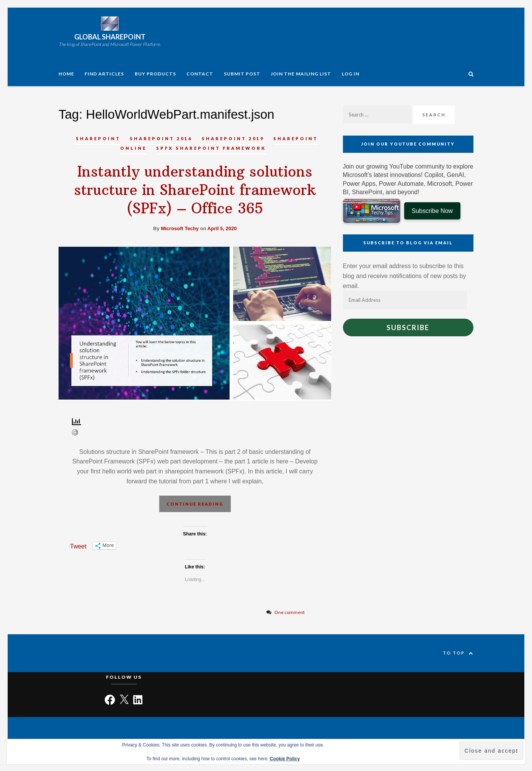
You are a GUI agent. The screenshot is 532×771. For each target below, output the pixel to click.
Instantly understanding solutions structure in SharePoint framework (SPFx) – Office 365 (195, 190)
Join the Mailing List (301, 74)
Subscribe (408, 327)
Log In (351, 74)
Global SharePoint (110, 37)
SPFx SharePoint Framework (211, 148)
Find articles (104, 74)
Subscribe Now (432, 211)
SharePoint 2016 (161, 138)
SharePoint (98, 138)
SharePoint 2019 (233, 138)
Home (66, 74)
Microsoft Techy (180, 228)
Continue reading (195, 504)
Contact (200, 74)
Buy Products (155, 74)
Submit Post (242, 74)
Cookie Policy (285, 759)
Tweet (78, 546)
